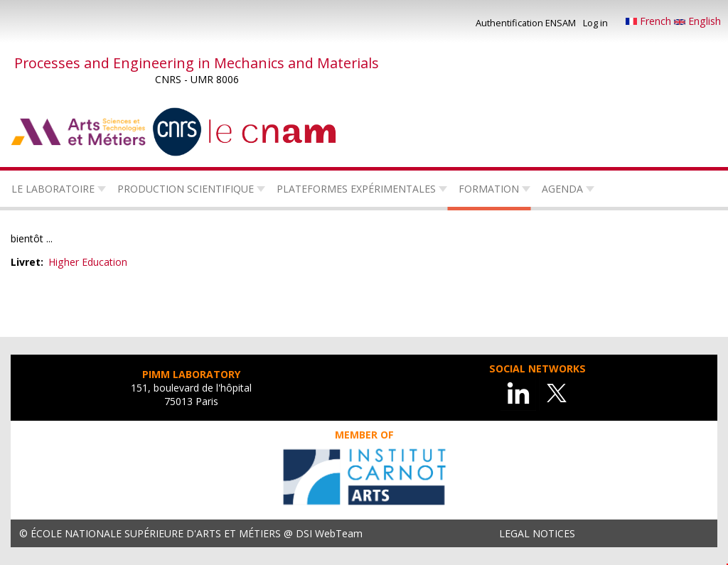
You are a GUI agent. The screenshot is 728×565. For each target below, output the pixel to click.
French (650, 21)
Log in (595, 23)
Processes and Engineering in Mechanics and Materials (197, 63)
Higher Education (88, 262)
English (697, 21)
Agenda (562, 189)
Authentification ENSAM (526, 23)
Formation (489, 189)
